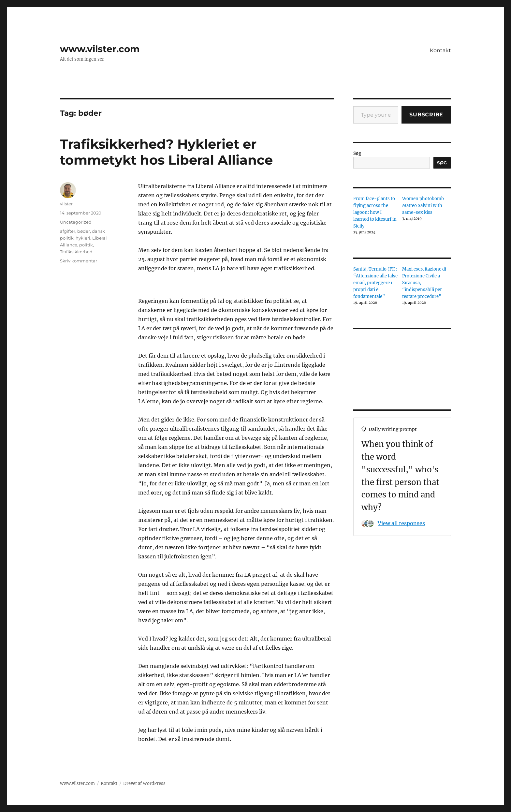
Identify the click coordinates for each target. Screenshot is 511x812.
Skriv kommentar (79, 261)
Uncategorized (76, 222)
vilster (66, 204)
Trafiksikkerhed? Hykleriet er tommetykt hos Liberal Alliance (166, 152)
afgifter (68, 231)
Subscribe (426, 115)
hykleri (83, 238)
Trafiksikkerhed (76, 252)
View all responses (401, 523)
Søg (357, 153)
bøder (84, 231)
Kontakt (440, 50)
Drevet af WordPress (144, 783)
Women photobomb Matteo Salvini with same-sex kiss (423, 206)
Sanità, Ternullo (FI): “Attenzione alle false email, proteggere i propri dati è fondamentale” (375, 283)
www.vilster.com (100, 49)
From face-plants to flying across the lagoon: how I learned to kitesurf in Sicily (375, 212)
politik (86, 245)
